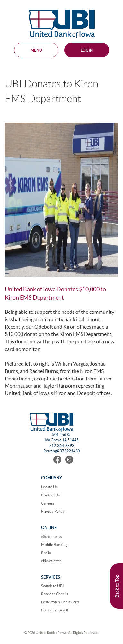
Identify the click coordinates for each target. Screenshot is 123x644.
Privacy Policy (53, 511)
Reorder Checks (55, 594)
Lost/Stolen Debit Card (60, 602)
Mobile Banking (54, 545)
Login (87, 50)
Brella (46, 553)
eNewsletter (51, 561)
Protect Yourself (55, 610)
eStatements (51, 537)
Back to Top (117, 586)
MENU (36, 50)
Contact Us (50, 495)
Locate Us (49, 487)
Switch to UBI (53, 586)
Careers (48, 503)
